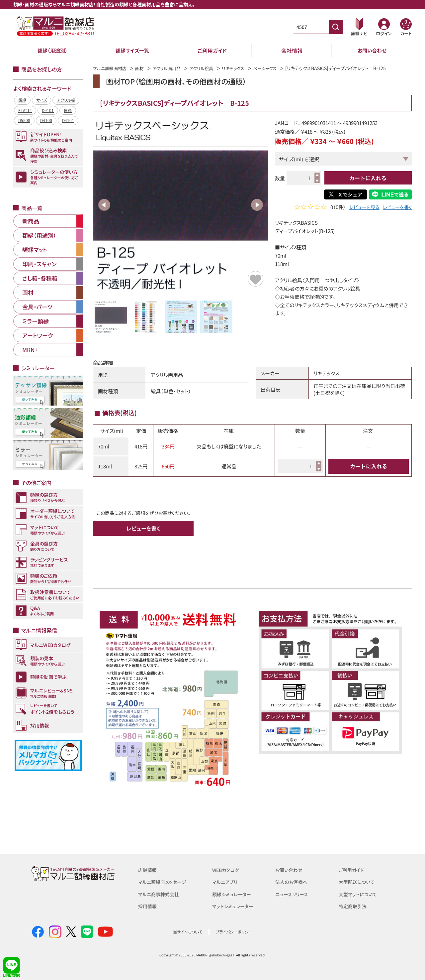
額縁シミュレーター (233, 894)
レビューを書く (396, 208)
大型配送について (358, 882)
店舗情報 (148, 870)
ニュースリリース (293, 894)
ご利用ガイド (212, 51)
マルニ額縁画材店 (111, 68)
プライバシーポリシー (234, 932)
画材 (142, 68)
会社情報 (292, 51)
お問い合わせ (372, 51)
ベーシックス (274, 68)
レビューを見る (361, 208)
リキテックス (241, 68)
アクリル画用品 (171, 68)
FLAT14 (25, 110)
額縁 (22, 100)
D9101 (48, 110)
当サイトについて (188, 932)
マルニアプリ (226, 882)
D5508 (24, 120)
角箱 (68, 110)
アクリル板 (66, 100)
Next (257, 205)
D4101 (68, 120)
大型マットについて (359, 894)
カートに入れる (368, 178)
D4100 (46, 120)
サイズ (42, 100)
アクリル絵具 (207, 68)
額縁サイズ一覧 (132, 51)
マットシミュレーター (234, 906)
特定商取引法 (354, 906)
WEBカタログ (227, 870)
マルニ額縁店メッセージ (164, 882)
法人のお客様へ (292, 882)
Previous (104, 205)
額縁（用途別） (52, 51)
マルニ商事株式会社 (160, 894)
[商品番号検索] (336, 27)
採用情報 (148, 906)
